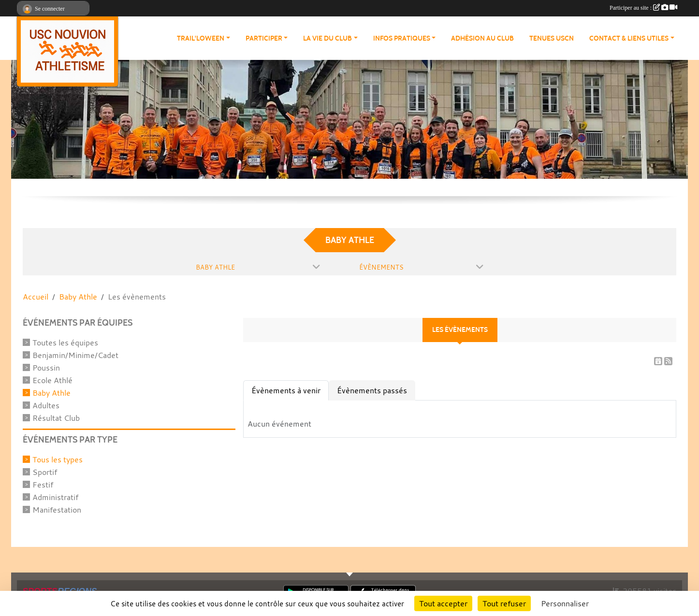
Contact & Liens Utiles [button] (629, 38)
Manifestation (57, 510)
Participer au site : (643, 8)
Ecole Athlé (52, 380)
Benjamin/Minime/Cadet (75, 355)
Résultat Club (56, 418)
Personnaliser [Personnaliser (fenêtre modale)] (565, 603)
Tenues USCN (552, 38)
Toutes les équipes (65, 343)
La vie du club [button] (328, 38)
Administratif (55, 497)
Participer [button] (264, 38)
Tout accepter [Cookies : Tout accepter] (443, 603)
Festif (43, 485)
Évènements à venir (286, 390)
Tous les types (58, 459)
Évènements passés (372, 390)
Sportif (45, 472)
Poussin (46, 368)
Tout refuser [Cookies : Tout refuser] (504, 603)
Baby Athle (51, 393)
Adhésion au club (482, 38)
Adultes (46, 405)
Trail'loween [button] (201, 38)
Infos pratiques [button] (402, 38)
